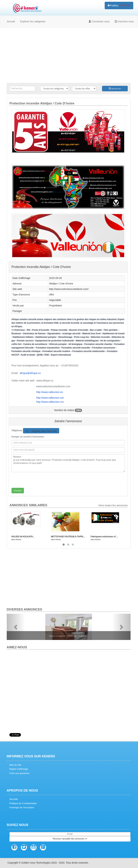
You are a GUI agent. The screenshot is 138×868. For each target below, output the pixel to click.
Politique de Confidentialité (23, 803)
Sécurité (14, 799)
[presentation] (38, 481)
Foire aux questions (19, 773)
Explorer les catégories (33, 21)
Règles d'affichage (19, 769)
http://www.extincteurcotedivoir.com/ (69, 289)
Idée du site (15, 765)
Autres (19, 539)
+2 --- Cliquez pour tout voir (41, 431)
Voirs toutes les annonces (113, 505)
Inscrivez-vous (124, 21)
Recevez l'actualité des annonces (70, 839)
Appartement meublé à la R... (68, 633)
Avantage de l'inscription (22, 807)
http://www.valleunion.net (50, 398)
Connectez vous (99, 21)
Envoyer (18, 491)
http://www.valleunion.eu (50, 392)
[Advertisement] (69, 56)
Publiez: (119, 5)
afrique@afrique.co (30, 373)
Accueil (11, 21)
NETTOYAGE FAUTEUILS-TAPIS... (68, 537)
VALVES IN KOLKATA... (23, 537)
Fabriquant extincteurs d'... (104, 537)
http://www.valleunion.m (49, 402)
